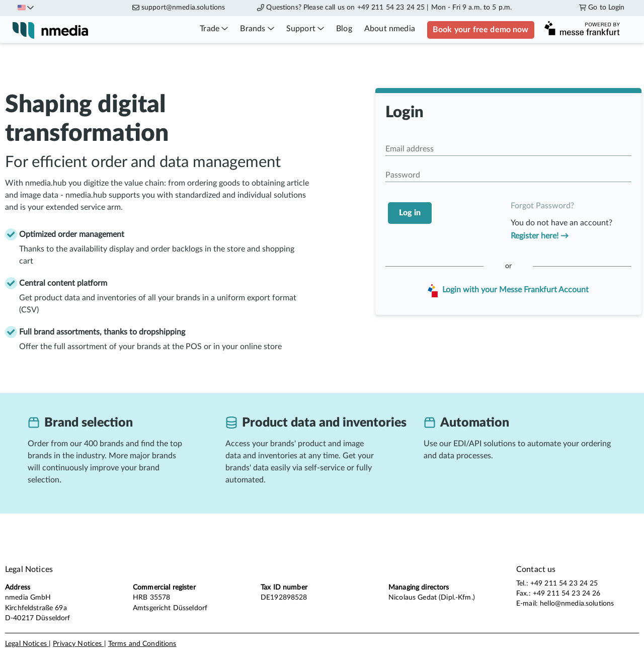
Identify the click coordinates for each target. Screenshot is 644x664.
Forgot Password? (542, 206)
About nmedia (390, 29)
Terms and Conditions (142, 644)
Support (305, 29)
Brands (257, 29)
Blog (344, 29)
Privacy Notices (78, 644)
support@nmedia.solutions (183, 8)
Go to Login (602, 8)
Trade (214, 29)
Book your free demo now (481, 30)
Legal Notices (27, 644)
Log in (410, 213)
